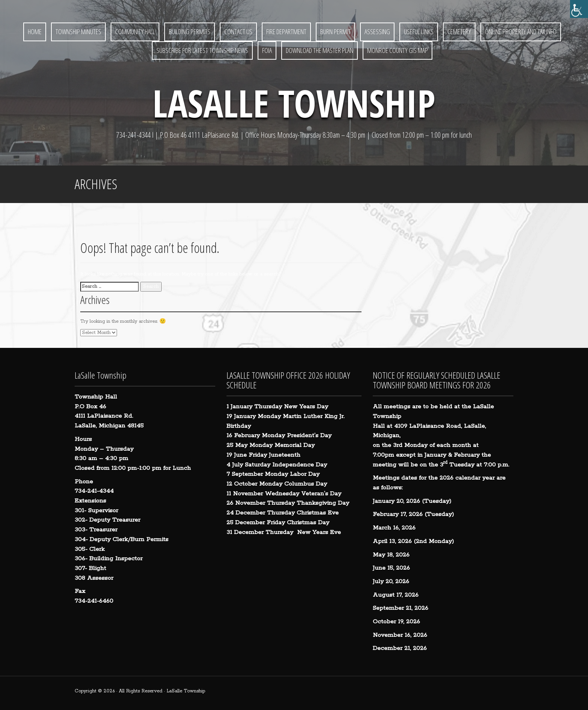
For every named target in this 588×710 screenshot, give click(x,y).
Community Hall (135, 32)
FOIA (267, 50)
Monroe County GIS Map (397, 50)
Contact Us (238, 32)
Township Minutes (78, 32)
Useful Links (419, 32)
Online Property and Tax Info (521, 32)
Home (35, 32)
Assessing (377, 32)
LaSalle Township (294, 103)
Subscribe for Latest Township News (202, 50)
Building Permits (190, 32)
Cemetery (459, 32)
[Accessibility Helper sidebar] (579, 9)
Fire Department (286, 32)
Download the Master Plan (319, 50)
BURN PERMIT (335, 32)
